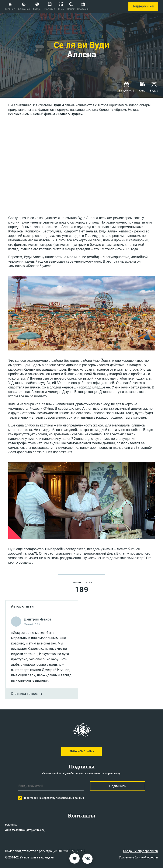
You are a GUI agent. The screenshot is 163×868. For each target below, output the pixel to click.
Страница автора (27, 694)
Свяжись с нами (82, 751)
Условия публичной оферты (138, 857)
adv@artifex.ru (35, 830)
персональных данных (70, 798)
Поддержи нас (143, 6)
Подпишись (118, 786)
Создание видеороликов (141, 851)
